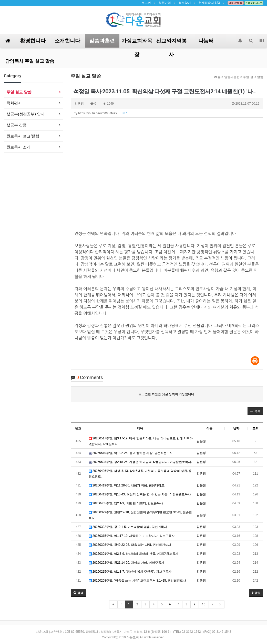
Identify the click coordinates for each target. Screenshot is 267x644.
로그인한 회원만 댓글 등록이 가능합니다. (167, 394)
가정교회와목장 (137, 43)
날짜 (236, 428)
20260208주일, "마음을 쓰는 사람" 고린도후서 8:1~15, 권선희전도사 (137, 581)
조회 (255, 428)
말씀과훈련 (102, 41)
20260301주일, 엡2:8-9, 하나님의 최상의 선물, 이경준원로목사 (134, 554)
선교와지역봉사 (171, 43)
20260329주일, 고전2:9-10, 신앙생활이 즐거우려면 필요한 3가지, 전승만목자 (140, 515)
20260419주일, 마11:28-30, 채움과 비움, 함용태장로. (127, 485)
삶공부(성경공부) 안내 (25, 114)
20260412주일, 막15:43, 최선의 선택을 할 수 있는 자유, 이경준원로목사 (140, 494)
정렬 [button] (256, 593)
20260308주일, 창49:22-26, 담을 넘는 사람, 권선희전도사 (130, 545)
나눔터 (206, 41)
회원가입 (165, 3)
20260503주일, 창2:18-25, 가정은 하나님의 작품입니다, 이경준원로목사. (140, 462)
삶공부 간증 (17, 125)
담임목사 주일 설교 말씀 (30, 61)
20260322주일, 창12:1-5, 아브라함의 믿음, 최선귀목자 (128, 527)
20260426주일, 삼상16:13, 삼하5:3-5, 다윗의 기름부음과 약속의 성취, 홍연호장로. (140, 474)
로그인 (146, 3)
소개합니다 (67, 41)
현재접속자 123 (209, 3)
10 (204, 604)
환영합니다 (33, 41)
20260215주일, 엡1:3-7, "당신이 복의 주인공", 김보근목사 (130, 572)
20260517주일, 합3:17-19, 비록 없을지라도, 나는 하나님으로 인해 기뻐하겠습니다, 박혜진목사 (141, 441)
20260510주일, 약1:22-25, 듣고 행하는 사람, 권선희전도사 (131, 453)
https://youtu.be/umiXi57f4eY (101, 113)
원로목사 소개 (18, 147)
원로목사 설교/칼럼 (23, 136)
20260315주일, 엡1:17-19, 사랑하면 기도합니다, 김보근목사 (132, 536)
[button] (255, 411)
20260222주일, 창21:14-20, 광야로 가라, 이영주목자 (126, 563)
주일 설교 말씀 (19, 92)
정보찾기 (185, 3)
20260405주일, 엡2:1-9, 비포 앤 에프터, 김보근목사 (126, 503)
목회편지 (14, 103)
